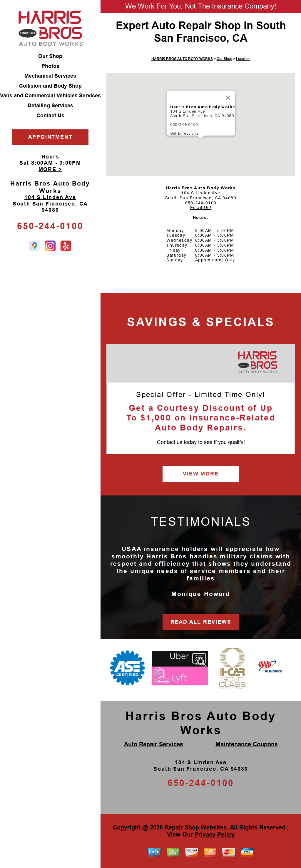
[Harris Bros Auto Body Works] (258, 363)
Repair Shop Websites (195, 827)
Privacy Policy (215, 834)
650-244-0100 (50, 226)
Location (243, 59)
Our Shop (50, 56)
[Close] (228, 98)
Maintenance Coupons (247, 744)
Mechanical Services (50, 76)
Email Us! (201, 208)
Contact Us (50, 116)
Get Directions (185, 133)
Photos (50, 66)
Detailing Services (50, 106)
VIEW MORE (201, 474)
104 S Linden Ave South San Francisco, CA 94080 (50, 204)
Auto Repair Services (154, 744)
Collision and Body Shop (50, 86)
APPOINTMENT (50, 137)
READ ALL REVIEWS (201, 622)
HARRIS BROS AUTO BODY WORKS (182, 59)
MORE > (50, 169)
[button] (201, 144)
